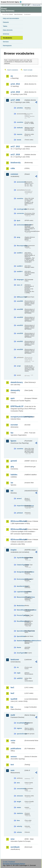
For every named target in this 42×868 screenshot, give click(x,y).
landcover (15, 660)
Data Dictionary (18, 14)
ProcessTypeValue (20, 615)
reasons (19, 134)
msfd (13, 715)
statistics (20, 813)
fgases (13, 441)
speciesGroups (20, 734)
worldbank (15, 847)
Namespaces (7, 46)
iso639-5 (20, 271)
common (14, 174)
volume (19, 832)
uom (13, 770)
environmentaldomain (20, 225)
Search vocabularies (13, 70)
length (19, 802)
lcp (12, 707)
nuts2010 (20, 317)
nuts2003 (20, 301)
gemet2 (14, 461)
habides (14, 475)
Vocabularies (7, 38)
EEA (12, 2)
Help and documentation (11, 18)
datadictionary (17, 382)
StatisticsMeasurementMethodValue (20, 641)
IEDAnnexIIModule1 (17, 521)
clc (18, 667)
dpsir (18, 220)
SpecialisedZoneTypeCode (20, 631)
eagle (19, 673)
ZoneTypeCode (20, 653)
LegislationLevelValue (20, 592)
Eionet (11, 14)
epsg (18, 237)
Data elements (8, 30)
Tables (5, 26)
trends (19, 140)
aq (12, 76)
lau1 (12, 687)
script (19, 366)
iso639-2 (20, 253)
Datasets (6, 22)
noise (13, 740)
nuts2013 (20, 325)
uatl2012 (20, 678)
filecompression (20, 246)
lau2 (12, 693)
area (18, 783)
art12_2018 (15, 92)
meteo (19, 807)
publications (16, 749)
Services (6, 42)
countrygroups (20, 209)
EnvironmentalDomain (20, 579)
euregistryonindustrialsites (17, 417)
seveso (14, 757)
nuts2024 (20, 349)
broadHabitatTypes (20, 723)
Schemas (6, 34)
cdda (13, 168)
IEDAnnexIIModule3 (17, 529)
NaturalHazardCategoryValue (20, 610)
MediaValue (20, 606)
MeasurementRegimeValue (20, 597)
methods (20, 128)
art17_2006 (15, 100)
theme (19, 647)
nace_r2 (19, 285)
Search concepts (28, 70)
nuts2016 (20, 333)
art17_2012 (15, 147)
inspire (14, 550)
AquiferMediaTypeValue (20, 558)
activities (20, 108)
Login (25, 5)
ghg (12, 467)
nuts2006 (20, 309)
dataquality (15, 390)
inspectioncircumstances (20, 506)
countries (20, 122)
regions (19, 728)
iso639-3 (20, 266)
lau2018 (14, 699)
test (12, 765)
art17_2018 (15, 155)
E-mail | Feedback (9, 862)
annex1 (19, 498)
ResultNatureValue (20, 621)
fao (12, 433)
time (18, 820)
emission (20, 796)
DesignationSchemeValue (20, 572)
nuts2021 (20, 341)
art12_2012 (15, 84)
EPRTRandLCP (17, 406)
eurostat (14, 425)
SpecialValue (20, 636)
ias (12, 483)
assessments (20, 182)
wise (13, 839)
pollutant (20, 513)
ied (12, 491)
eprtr (13, 398)
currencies (20, 213)
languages (20, 280)
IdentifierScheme (20, 586)
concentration (20, 789)
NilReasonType (20, 297)
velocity (19, 826)
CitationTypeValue (20, 565)
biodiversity (16, 163)
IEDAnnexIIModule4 (17, 540)
